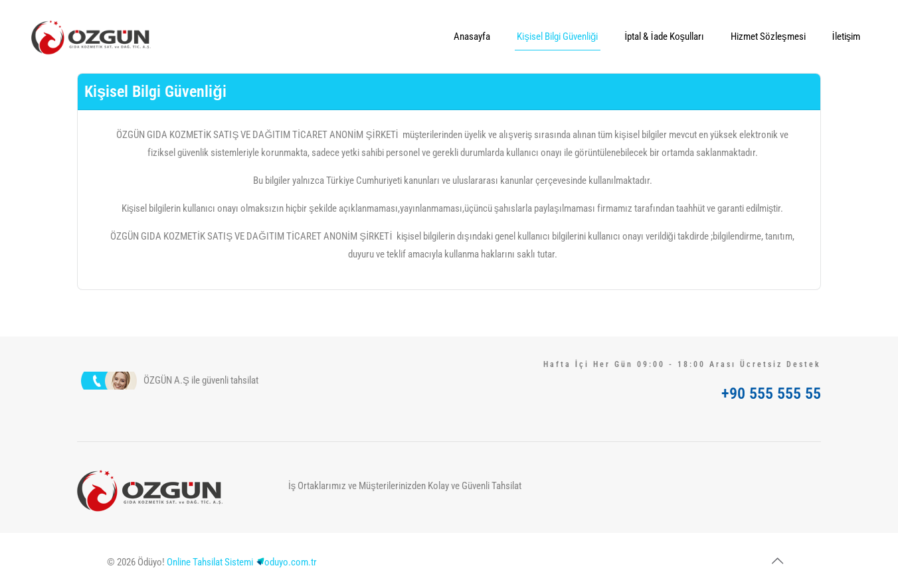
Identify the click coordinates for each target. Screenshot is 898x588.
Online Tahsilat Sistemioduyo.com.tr (242, 562)
